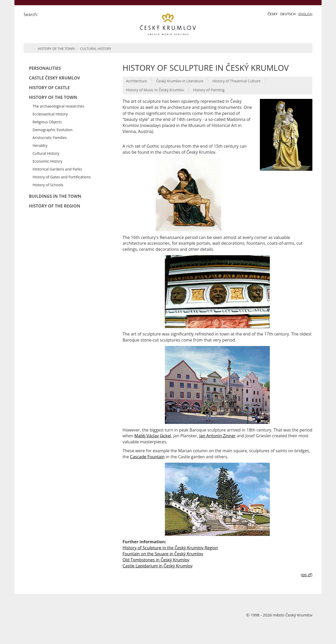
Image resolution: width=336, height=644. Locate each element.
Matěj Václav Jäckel (153, 436)
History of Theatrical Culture (236, 81)
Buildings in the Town (55, 196)
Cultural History (96, 49)
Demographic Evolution (52, 130)
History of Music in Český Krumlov (155, 90)
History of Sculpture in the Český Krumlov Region (170, 548)
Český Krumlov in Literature (180, 81)
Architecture (136, 81)
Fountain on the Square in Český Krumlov (163, 554)
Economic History (47, 161)
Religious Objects (47, 122)
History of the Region (55, 206)
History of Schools (48, 185)
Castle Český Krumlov (54, 78)
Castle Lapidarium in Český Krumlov (157, 566)
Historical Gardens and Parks (57, 169)
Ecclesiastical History (50, 114)
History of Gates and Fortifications (62, 177)
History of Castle (49, 88)
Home (30, 48)
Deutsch (288, 14)
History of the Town (56, 49)
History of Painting (209, 90)
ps (304, 575)
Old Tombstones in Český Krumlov (156, 560)
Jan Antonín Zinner (217, 436)
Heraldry (40, 145)
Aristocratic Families (50, 138)
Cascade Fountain (147, 457)
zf (309, 575)
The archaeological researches (58, 106)
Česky (273, 14)
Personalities (45, 68)
